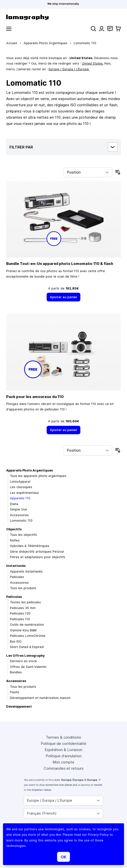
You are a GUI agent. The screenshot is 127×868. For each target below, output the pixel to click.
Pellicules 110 (20, 619)
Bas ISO (16, 641)
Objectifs (14, 529)
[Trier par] (88, 172)
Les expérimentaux (24, 493)
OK (63, 857)
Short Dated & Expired (27, 647)
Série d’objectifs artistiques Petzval (37, 552)
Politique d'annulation (64, 756)
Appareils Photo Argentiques (46, 43)
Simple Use (18, 509)
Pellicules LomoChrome (28, 636)
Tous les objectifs (23, 535)
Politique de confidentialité (63, 743)
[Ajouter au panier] (63, 297)
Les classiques (21, 487)
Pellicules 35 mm (23, 608)
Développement (19, 706)
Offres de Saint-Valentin (28, 667)
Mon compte (63, 762)
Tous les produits (23, 588)
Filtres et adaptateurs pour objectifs (38, 557)
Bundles (16, 672)
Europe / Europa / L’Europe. (69, 69)
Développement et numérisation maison (40, 698)
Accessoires (19, 515)
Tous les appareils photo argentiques (38, 476)
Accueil (12, 43)
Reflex (15, 540)
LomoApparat (20, 482)
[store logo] (63, 17)
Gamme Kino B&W (23, 630)
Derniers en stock (23, 661)
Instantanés (16, 566)
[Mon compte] (102, 29)
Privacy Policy (98, 835)
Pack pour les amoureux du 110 (35, 397)
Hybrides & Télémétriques (30, 546)
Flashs (15, 692)
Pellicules (17, 577)
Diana (14, 504)
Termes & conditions (63, 737)
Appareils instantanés (26, 571)
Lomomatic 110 (21, 521)
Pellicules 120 (20, 613)
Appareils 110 (20, 498)
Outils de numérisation (27, 625)
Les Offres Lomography (25, 656)
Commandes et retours (64, 768)
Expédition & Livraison (63, 750)
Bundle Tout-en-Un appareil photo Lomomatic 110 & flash (60, 264)
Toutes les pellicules (25, 602)
